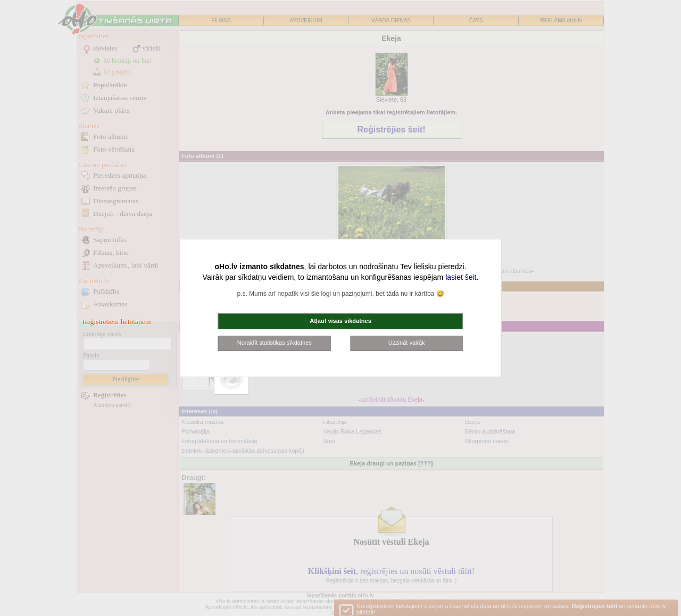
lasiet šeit (461, 277)
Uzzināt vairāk (407, 343)
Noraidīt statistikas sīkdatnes (275, 343)
